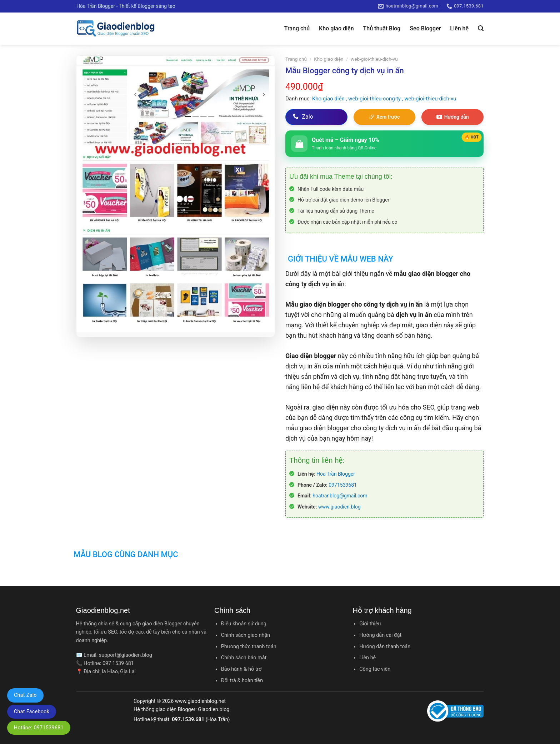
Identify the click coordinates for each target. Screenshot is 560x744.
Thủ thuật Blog (382, 28)
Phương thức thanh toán (249, 647)
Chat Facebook (32, 711)
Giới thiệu (370, 624)
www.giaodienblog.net (200, 701)
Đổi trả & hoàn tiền (242, 681)
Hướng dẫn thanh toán (385, 647)
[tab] (339, 254)
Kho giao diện (336, 28)
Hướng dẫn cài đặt (380, 635)
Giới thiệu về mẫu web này (341, 259)
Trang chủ (297, 28)
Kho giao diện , (330, 99)
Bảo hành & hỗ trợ (241, 669)
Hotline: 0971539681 (39, 728)
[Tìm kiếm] (481, 28)
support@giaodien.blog (126, 655)
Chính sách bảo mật (244, 658)
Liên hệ (459, 28)
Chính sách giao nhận (246, 635)
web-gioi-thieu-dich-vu (374, 59)
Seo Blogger (425, 28)
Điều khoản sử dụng (244, 624)
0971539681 (343, 485)
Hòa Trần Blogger (336, 474)
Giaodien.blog (214, 710)
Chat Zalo (25, 695)
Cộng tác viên (375, 669)
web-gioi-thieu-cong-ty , (376, 99)
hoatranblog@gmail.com (340, 496)
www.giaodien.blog (339, 507)
